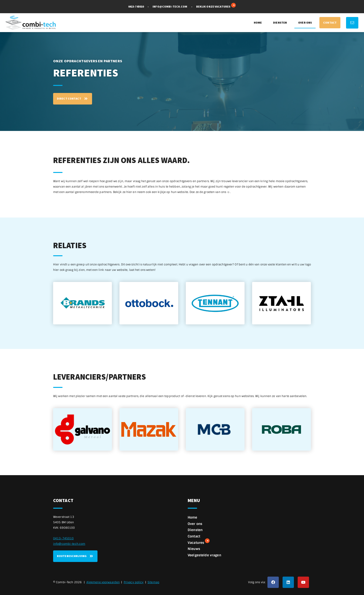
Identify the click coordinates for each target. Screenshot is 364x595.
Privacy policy (134, 582)
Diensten (280, 23)
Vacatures (199, 542)
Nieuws (194, 549)
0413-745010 (136, 6)
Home (258, 23)
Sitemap (153, 582)
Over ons (305, 23)
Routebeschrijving (75, 556)
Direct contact (73, 99)
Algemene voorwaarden (103, 582)
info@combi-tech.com (170, 6)
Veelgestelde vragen (204, 555)
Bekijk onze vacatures (216, 6)
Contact (330, 23)
